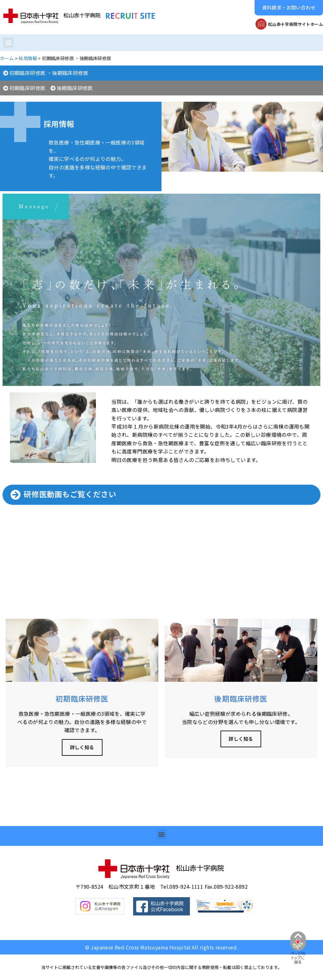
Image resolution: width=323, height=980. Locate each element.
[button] (289, 8)
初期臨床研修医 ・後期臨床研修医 (49, 73)
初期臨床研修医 (28, 88)
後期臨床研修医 (75, 88)
